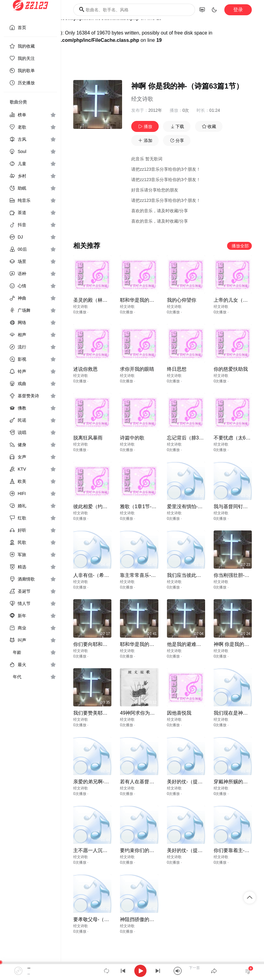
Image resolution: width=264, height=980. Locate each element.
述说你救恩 (85, 369)
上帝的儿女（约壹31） (238, 300)
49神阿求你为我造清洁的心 (150, 713)
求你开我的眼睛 (137, 369)
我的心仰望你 (182, 300)
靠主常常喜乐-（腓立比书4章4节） (158, 575)
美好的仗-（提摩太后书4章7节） (202, 782)
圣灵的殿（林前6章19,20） (103, 300)
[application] (132, 971)
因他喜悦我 (179, 713)
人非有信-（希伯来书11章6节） (107, 575)
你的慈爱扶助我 (231, 369)
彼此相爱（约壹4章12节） (102, 506)
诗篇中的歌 (132, 438)
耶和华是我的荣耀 (139, 300)
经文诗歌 (142, 99)
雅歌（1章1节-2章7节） (146, 506)
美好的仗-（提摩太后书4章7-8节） (204, 850)
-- (29, 968)
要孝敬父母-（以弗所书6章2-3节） (111, 919)
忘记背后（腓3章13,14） (194, 438)
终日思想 (177, 369)
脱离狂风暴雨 (88, 438)
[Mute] (178, 971)
